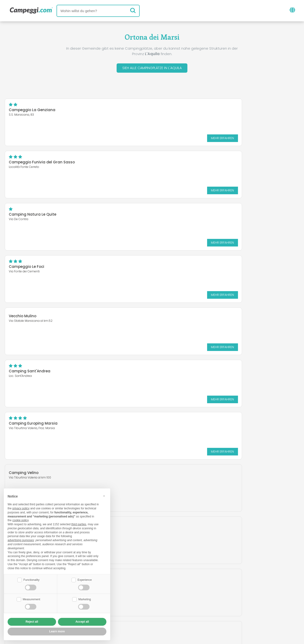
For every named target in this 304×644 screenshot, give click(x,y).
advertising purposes (21, 540)
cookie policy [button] (20, 520)
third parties (79, 524)
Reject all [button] (32, 622)
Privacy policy (126, 613)
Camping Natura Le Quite (33, 163)
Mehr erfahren (127, 139)
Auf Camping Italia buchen (198, 605)
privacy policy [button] (21, 508)
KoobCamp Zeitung (167, 585)
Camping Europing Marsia (33, 268)
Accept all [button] (82, 622)
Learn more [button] (57, 631)
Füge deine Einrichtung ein (137, 605)
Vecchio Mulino (23, 213)
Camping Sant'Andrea (182, 215)
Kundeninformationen (169, 613)
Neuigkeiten (129, 585)
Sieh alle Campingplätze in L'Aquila (152, 69)
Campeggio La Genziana (32, 111)
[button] (104, 495)
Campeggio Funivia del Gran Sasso (194, 111)
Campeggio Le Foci (178, 163)
